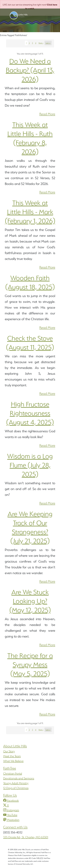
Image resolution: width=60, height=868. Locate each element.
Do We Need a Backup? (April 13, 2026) (30, 70)
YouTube (10, 815)
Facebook (11, 801)
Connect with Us (15, 827)
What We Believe (13, 761)
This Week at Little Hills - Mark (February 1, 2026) (30, 212)
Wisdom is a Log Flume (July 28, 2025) (30, 465)
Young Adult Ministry (16, 783)
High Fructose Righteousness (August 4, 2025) (30, 413)
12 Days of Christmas (16, 788)
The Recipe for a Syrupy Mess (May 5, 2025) (30, 665)
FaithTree (10, 768)
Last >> (48, 43)
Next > (41, 43)
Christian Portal (13, 774)
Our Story (9, 751)
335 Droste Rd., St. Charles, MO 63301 (26, 837)
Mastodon (11, 820)
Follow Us (10, 795)
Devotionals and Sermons (19, 778)
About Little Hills (15, 746)
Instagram (11, 810)
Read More (47, 114)
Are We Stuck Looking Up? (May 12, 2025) (30, 601)
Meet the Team (12, 756)
